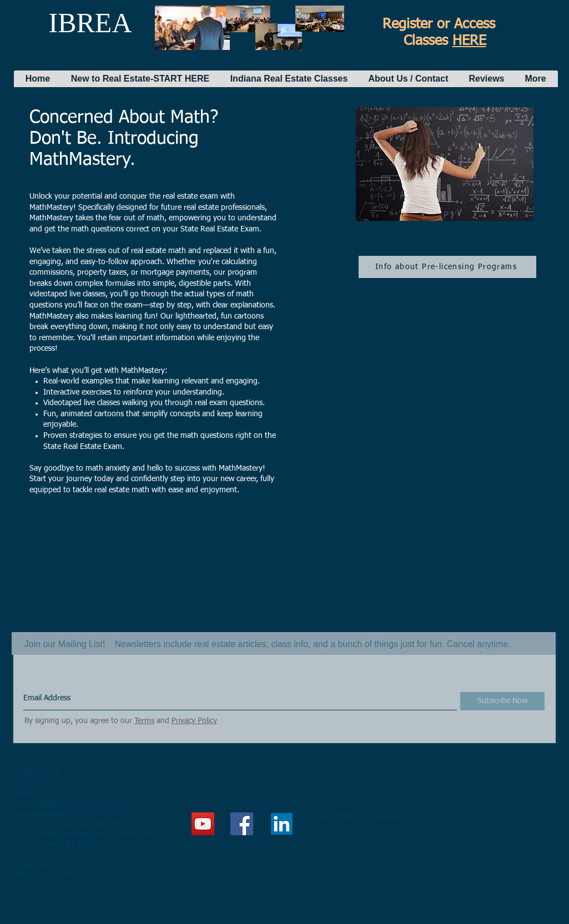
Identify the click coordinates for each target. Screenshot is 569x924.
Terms (144, 721)
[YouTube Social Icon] (203, 824)
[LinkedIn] (282, 824)
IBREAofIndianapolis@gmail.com (91, 804)
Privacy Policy (194, 721)
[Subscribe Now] (502, 701)
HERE (469, 41)
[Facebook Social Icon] (242, 824)
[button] (140, 79)
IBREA (90, 23)
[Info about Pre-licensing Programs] (447, 267)
